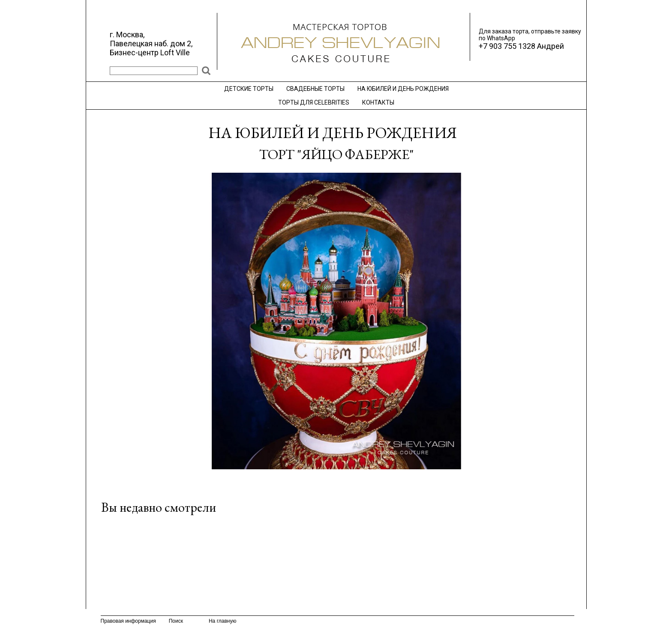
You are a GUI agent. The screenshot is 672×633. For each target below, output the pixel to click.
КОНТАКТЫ (378, 102)
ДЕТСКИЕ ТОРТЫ (249, 89)
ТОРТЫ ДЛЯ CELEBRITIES (314, 102)
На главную (222, 621)
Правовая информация (128, 621)
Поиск (176, 621)
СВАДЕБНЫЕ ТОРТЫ (315, 89)
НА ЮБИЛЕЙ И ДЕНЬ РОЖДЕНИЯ (403, 89)
